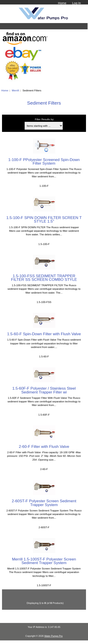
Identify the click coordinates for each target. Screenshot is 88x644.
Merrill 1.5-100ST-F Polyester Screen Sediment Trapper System (44, 561)
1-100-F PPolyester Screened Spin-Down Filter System (44, 161)
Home (62, 3)
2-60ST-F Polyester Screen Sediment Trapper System (44, 503)
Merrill (15, 90)
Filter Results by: (45, 119)
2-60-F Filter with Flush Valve (44, 447)
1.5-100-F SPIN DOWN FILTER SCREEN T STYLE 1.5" (44, 219)
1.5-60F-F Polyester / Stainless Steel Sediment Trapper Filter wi (44, 390)
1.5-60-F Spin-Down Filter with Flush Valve (44, 334)
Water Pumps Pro (54, 636)
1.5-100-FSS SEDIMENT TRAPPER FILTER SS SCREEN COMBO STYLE (44, 278)
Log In (76, 3)
